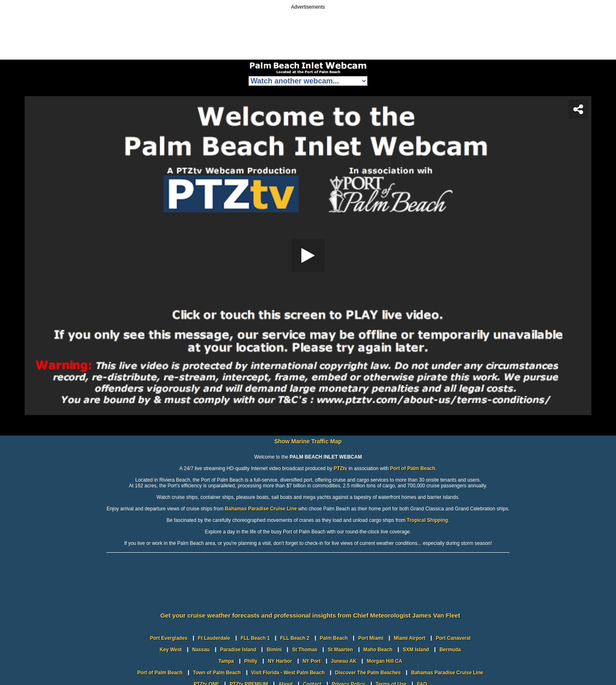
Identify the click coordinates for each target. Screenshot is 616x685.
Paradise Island (238, 650)
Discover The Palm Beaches (368, 673)
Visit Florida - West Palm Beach (288, 673)
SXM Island (416, 650)
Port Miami (371, 638)
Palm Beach (334, 638)
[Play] (308, 256)
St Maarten (340, 650)
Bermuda (450, 650)
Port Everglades (169, 638)
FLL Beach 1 (255, 638)
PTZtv (340, 468)
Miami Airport (410, 638)
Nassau (201, 650)
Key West (171, 650)
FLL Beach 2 (295, 638)
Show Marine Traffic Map (308, 441)
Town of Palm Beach (217, 673)
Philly (251, 661)
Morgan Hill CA (384, 661)
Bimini (274, 650)
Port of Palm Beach (413, 468)
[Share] (578, 109)
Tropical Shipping (428, 520)
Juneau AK (344, 661)
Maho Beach (378, 650)
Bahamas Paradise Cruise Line (261, 509)
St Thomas (305, 650)
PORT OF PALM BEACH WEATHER (308, 588)
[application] (308, 256)
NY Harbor (280, 661)
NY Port (312, 661)
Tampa (226, 661)
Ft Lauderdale (214, 638)
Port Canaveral (453, 638)
